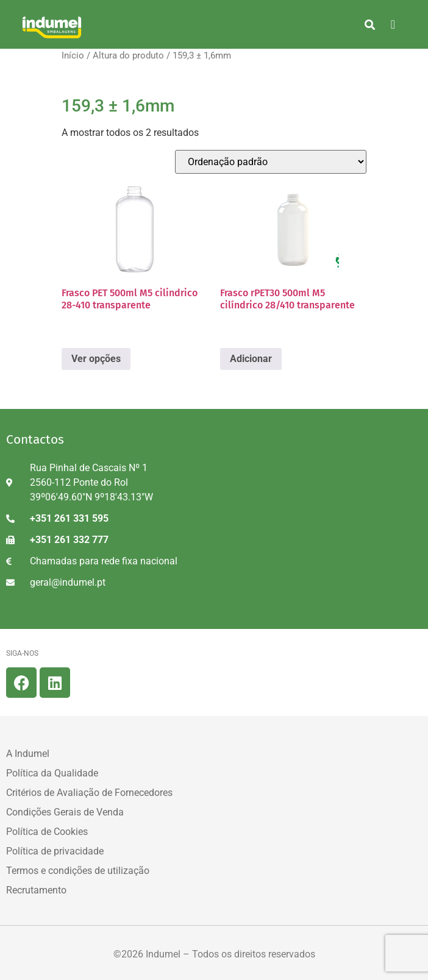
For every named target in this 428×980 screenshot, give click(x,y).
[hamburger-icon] (393, 24)
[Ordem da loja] (271, 162)
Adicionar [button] (251, 359)
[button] (370, 24)
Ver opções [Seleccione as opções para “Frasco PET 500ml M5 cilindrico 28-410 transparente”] (96, 359)
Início (73, 55)
